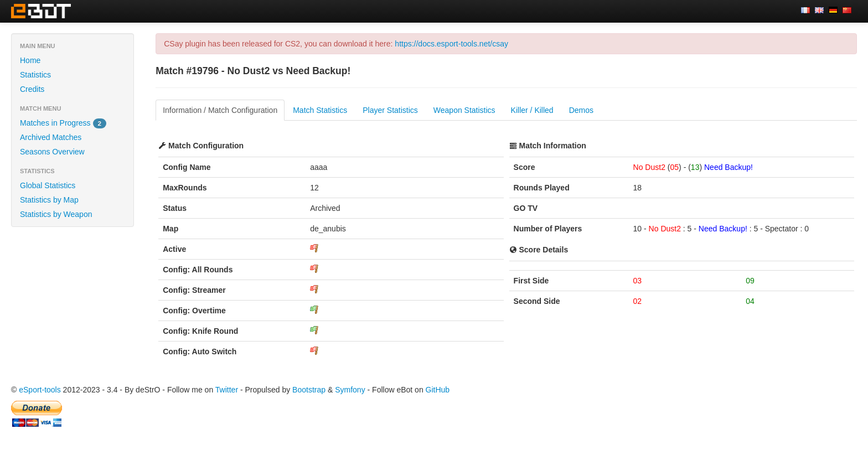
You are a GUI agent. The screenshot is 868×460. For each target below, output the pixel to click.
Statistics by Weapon (56, 214)
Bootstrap (309, 390)
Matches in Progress (63, 123)
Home (30, 60)
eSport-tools (40, 390)
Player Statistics (390, 110)
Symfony (350, 390)
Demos (581, 110)
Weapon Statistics (464, 110)
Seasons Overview (52, 152)
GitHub (438, 390)
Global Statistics (48, 185)
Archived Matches (51, 137)
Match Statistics (320, 110)
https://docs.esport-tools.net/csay (451, 44)
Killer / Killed (532, 110)
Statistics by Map (49, 200)
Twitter (227, 390)
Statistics (35, 75)
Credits (32, 89)
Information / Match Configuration (220, 110)
